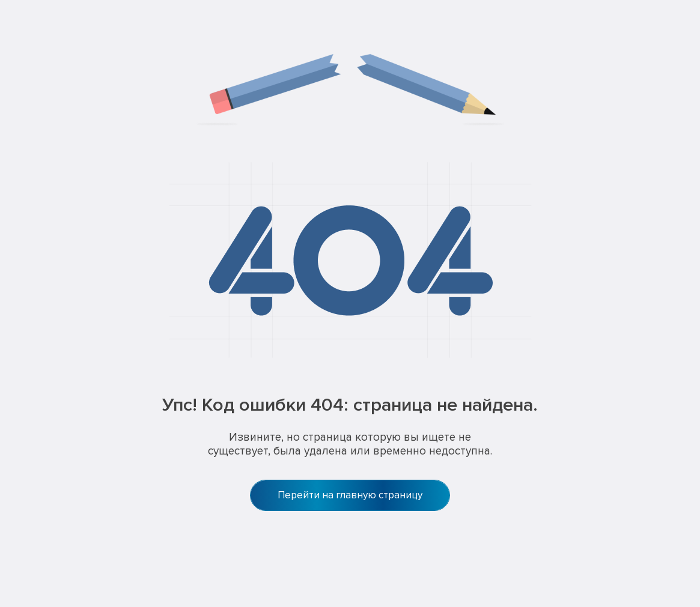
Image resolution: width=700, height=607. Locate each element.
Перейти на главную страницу (350, 495)
